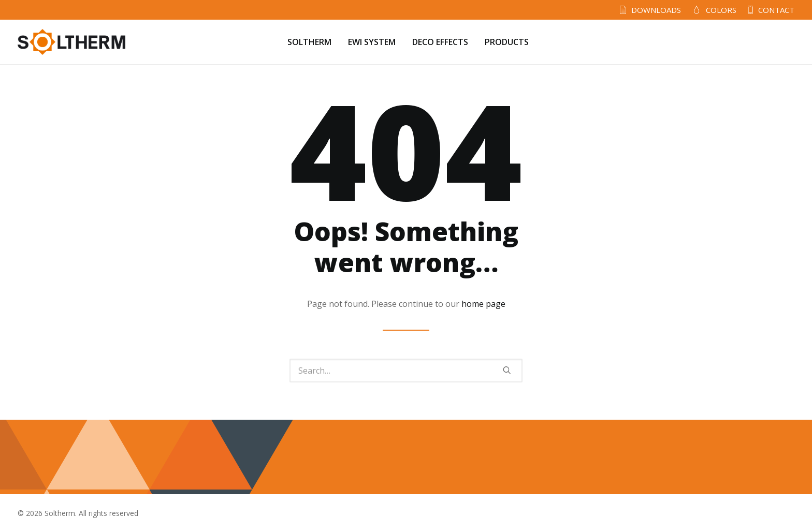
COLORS (721, 10)
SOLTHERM (309, 42)
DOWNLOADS (656, 10)
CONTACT (776, 10)
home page (483, 304)
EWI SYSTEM (372, 42)
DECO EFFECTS (440, 42)
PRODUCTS (507, 42)
